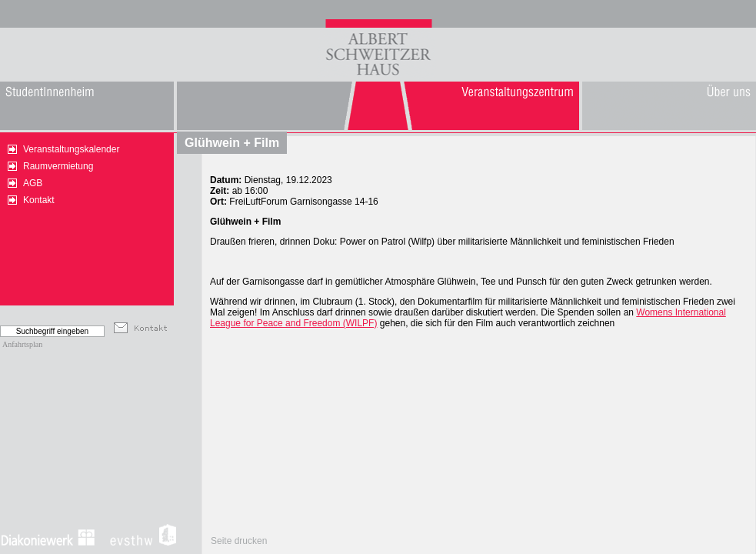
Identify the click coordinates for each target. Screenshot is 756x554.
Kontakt (39, 200)
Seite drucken (239, 541)
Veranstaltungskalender (71, 149)
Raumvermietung (58, 166)
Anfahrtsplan (22, 344)
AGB (33, 183)
